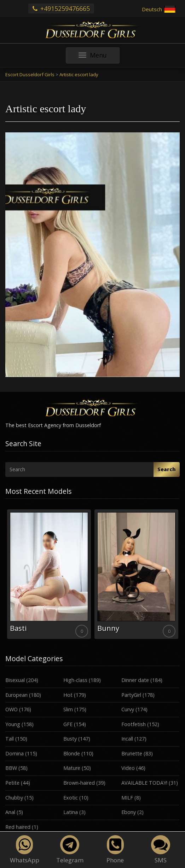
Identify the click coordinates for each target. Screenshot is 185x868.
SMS (161, 850)
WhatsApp (25, 850)
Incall (127, 739)
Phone (115, 850)
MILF (127, 798)
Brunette (132, 753)
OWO (11, 709)
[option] (49, 574)
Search (167, 469)
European (16, 695)
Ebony (129, 812)
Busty (70, 739)
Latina (71, 812)
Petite (12, 783)
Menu (99, 57)
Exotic (71, 798)
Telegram (70, 850)
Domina (15, 753)
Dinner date (135, 680)
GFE (68, 724)
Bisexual (15, 680)
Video (128, 768)
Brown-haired (79, 783)
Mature (72, 768)
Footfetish (134, 724)
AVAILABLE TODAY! (144, 783)
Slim (68, 709)
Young (13, 724)
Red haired (18, 827)
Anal (10, 812)
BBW (11, 768)
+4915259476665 (61, 8)
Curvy (128, 709)
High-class (75, 680)
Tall (10, 739)
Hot (68, 695)
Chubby (14, 798)
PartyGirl (131, 695)
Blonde (72, 753)
